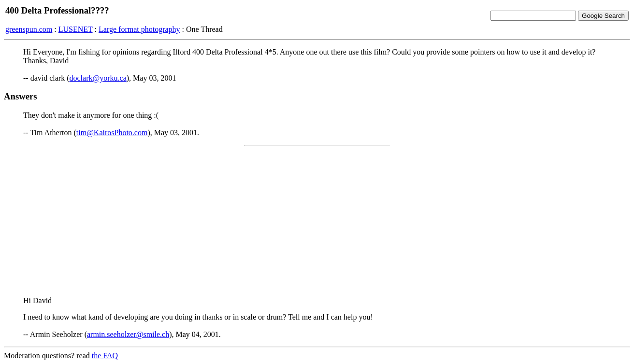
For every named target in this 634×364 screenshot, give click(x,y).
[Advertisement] (317, 221)
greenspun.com (29, 29)
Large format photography (139, 29)
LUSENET (76, 29)
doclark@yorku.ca (98, 78)
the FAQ (105, 356)
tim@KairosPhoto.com (112, 133)
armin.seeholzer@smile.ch (128, 334)
